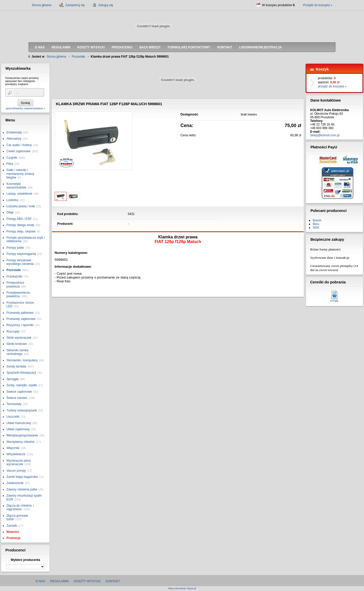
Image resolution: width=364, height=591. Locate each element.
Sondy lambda (16, 366)
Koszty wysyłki (87, 581)
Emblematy (14, 132)
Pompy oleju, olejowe (21, 231)
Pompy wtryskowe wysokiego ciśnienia (20, 262)
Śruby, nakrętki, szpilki (22, 385)
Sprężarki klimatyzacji (21, 373)
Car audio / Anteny (19, 145)
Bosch (317, 220)
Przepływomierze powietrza (18, 294)
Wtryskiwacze (16, 454)
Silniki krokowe (17, 344)
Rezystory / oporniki (20, 325)
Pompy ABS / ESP (19, 219)
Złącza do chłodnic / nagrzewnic (20, 507)
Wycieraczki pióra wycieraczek (18, 462)
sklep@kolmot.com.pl (325, 135)
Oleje (10, 212)
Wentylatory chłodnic (21, 442)
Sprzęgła (12, 379)
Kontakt (113, 581)
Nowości (13, 532)
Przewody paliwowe (20, 313)
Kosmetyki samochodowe (16, 186)
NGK (316, 228)
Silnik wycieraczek (19, 338)
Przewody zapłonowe (21, 319)
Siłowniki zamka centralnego (17, 352)
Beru (316, 224)
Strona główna (42, 5)
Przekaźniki (14, 276)
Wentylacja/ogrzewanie (22, 435)
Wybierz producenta (25, 560)
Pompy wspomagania (21, 254)
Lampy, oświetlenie (19, 194)
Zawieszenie (15, 483)
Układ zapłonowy (18, 429)
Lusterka (12, 200)
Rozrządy (13, 332)
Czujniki (12, 158)
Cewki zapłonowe (18, 151)
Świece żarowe (17, 398)
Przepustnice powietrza (15, 284)
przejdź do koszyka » (332, 86)
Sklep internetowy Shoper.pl (182, 589)
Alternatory (14, 139)
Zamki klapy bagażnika (22, 477)
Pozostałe (14, 270)
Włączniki (13, 448)
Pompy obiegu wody (20, 225)
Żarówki (12, 526)
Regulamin (59, 581)
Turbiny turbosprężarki (22, 410)
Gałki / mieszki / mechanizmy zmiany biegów (20, 174)
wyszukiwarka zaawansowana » (25, 108)
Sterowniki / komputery (22, 360)
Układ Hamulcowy (19, 423)
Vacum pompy (16, 471)
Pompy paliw (15, 248)
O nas (40, 581)
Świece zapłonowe (19, 392)
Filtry (10, 164)
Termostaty (14, 404)
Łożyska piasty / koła (21, 206)
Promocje (13, 538)
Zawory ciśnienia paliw (22, 489)
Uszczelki (13, 417)
